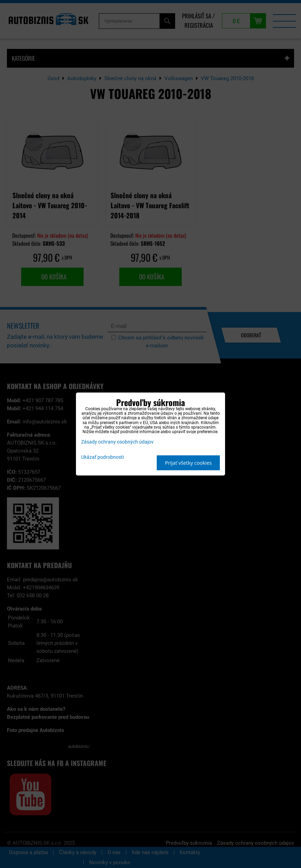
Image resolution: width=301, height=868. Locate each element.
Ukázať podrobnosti (102, 457)
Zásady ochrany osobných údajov (117, 442)
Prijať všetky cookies (188, 463)
